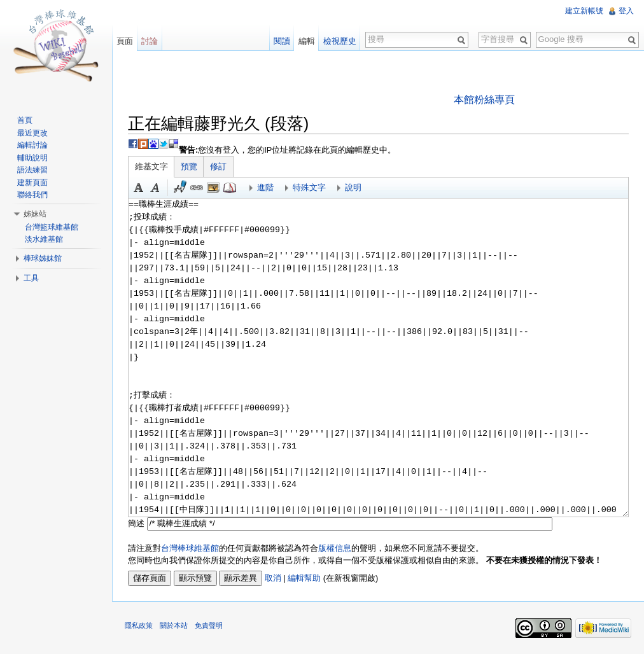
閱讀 (282, 41)
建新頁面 (32, 183)
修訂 (218, 166)
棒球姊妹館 (43, 258)
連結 (197, 188)
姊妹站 (35, 214)
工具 (31, 278)
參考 (230, 188)
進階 (265, 187)
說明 (353, 187)
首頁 (25, 120)
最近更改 (32, 133)
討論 (150, 41)
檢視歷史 (340, 41)
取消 (273, 578)
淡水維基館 (44, 239)
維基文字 (151, 166)
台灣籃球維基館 (52, 227)
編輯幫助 (304, 578)
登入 (626, 11)
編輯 (307, 41)
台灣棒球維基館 (190, 548)
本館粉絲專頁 (484, 100)
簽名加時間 (180, 188)
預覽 (189, 166)
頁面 (125, 41)
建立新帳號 (584, 11)
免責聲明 (209, 625)
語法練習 (32, 170)
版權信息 (335, 548)
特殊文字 (309, 187)
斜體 (155, 188)
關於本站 (174, 625)
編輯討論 (32, 145)
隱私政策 (139, 625)
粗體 (139, 188)
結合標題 (213, 188)
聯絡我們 (32, 195)
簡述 (136, 523)
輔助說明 (32, 158)
